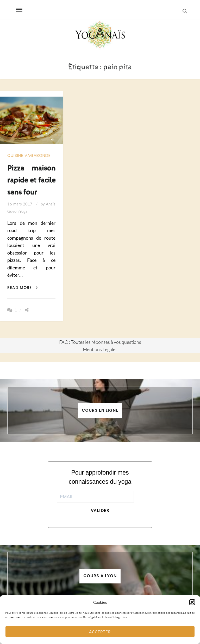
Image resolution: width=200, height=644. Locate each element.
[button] (192, 602)
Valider (100, 510)
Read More (23, 288)
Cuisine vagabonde (29, 155)
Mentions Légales (100, 349)
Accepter (100, 632)
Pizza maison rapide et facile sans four (31, 180)
